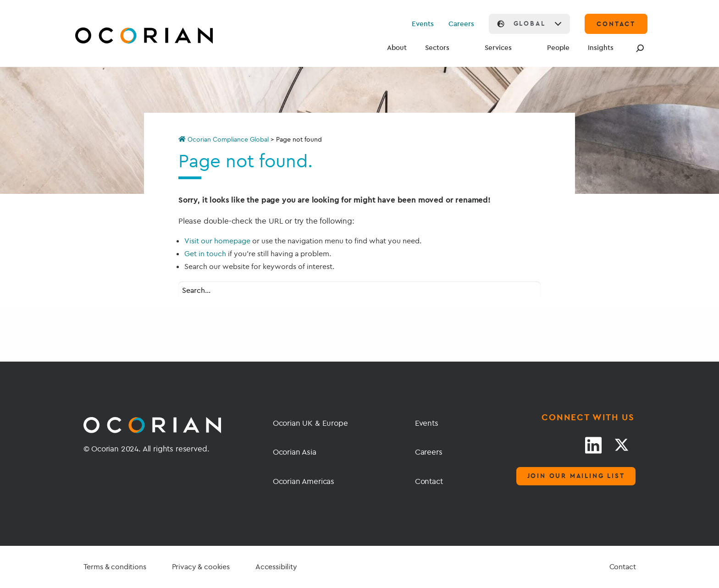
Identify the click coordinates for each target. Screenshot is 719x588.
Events (423, 24)
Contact (429, 481)
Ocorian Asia (295, 452)
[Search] (638, 48)
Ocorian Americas (304, 481)
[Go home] (122, 37)
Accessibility (276, 566)
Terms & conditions (115, 566)
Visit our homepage (217, 241)
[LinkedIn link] (593, 445)
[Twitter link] (621, 445)
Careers (461, 24)
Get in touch (205, 253)
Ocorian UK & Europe (310, 423)
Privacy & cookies (201, 566)
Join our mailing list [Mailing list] (576, 476)
